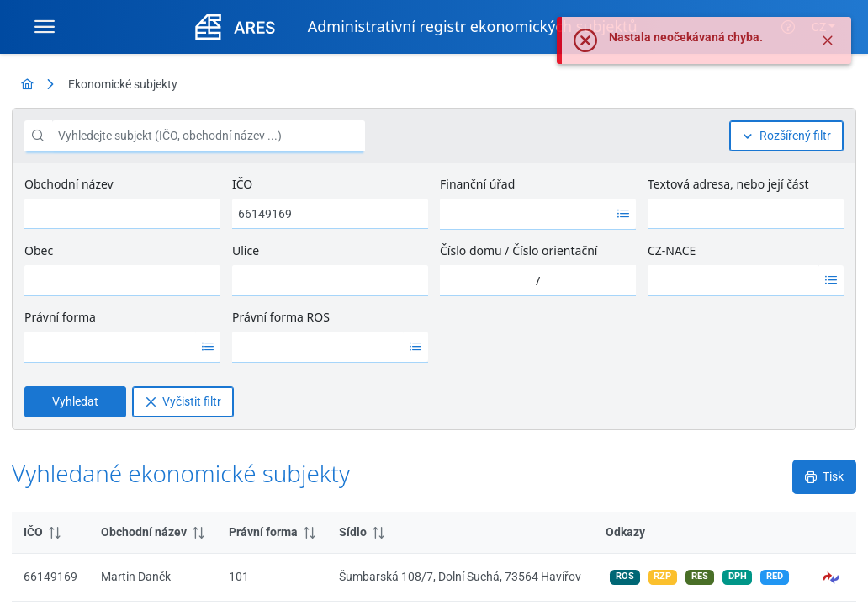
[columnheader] (50, 533)
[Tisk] (824, 476)
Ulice (246, 250)
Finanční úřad (477, 184)
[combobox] (526, 214)
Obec (39, 250)
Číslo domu (471, 250)
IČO (242, 184)
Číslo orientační (555, 250)
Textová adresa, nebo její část (728, 184)
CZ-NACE (672, 250)
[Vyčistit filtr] (183, 402)
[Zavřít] (828, 46)
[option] (526, 214)
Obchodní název (69, 184)
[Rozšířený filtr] (786, 136)
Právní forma (60, 317)
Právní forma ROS (281, 317)
